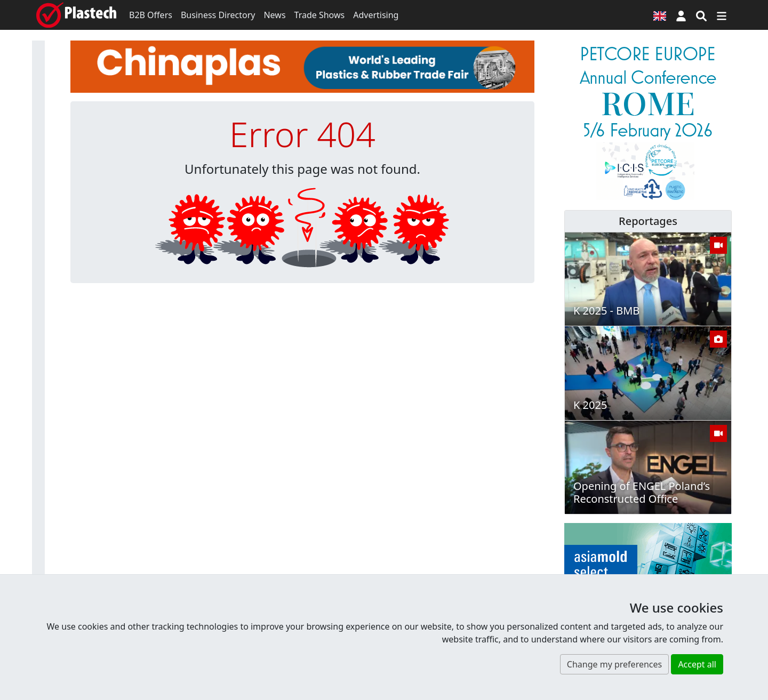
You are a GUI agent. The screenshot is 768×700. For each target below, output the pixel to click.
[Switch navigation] (722, 15)
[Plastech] (76, 15)
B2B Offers (151, 15)
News (274, 15)
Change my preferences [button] (614, 664)
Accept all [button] (697, 664)
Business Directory (218, 15)
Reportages (648, 221)
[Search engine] (701, 15)
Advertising (376, 15)
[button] (681, 15)
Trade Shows (320, 15)
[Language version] (660, 15)
